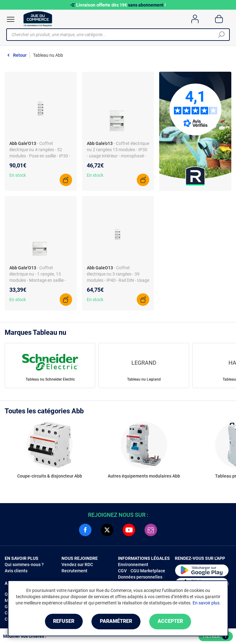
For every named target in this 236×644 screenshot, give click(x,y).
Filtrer (216, 637)
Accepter (171, 621)
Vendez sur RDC (77, 565)
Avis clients (16, 571)
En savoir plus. (207, 603)
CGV (122, 571)
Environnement (133, 565)
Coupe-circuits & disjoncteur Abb (50, 476)
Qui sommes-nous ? (24, 565)
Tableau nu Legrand (144, 379)
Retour (20, 55)
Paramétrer (116, 621)
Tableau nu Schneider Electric (50, 379)
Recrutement (74, 571)
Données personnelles (140, 577)
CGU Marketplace (148, 571)
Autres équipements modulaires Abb (144, 476)
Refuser (63, 621)
